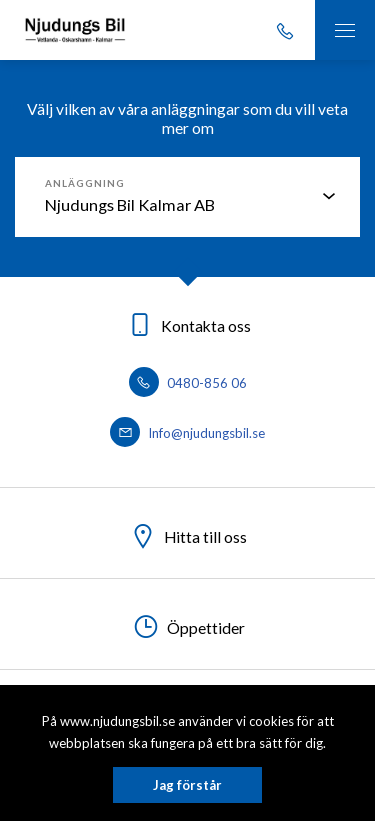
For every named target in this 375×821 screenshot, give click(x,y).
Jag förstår (187, 785)
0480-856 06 (188, 383)
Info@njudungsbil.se (187, 433)
